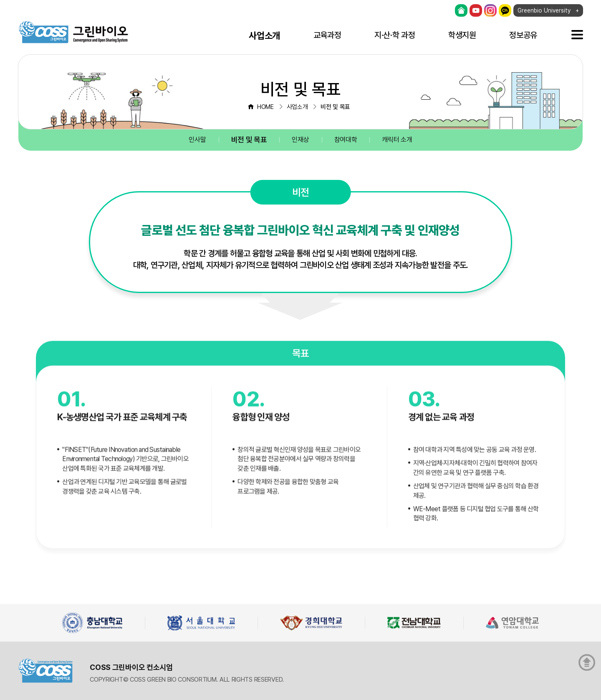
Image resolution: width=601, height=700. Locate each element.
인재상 (300, 140)
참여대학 (346, 140)
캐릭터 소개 (397, 140)
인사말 (197, 140)
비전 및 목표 (249, 140)
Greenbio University (544, 10)
